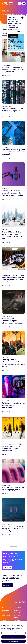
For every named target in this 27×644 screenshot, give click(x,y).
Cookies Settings (13, 633)
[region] (13, 632)
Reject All (13, 637)
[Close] (25, 623)
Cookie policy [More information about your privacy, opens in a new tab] (13, 630)
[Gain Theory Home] (8, 3)
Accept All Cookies (13, 641)
